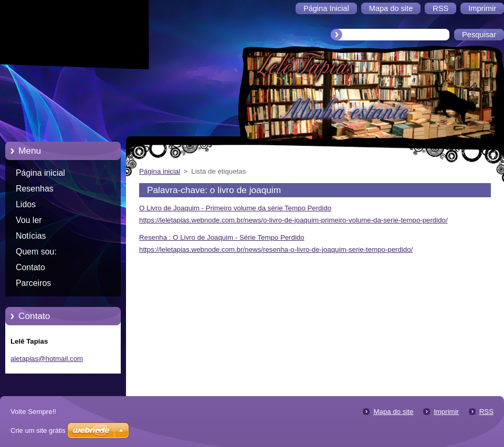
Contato (30, 267)
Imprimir (446, 412)
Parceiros (33, 283)
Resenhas (35, 189)
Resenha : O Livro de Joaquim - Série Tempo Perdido (222, 237)
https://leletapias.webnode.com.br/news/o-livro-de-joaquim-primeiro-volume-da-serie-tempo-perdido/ (293, 220)
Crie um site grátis (38, 430)
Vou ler (29, 220)
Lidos (26, 204)
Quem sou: (36, 252)
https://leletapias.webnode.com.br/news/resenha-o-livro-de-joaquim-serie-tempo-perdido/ (276, 249)
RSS (486, 412)
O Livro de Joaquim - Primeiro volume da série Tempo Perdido (235, 208)
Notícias (31, 236)
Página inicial (40, 173)
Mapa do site (393, 412)
